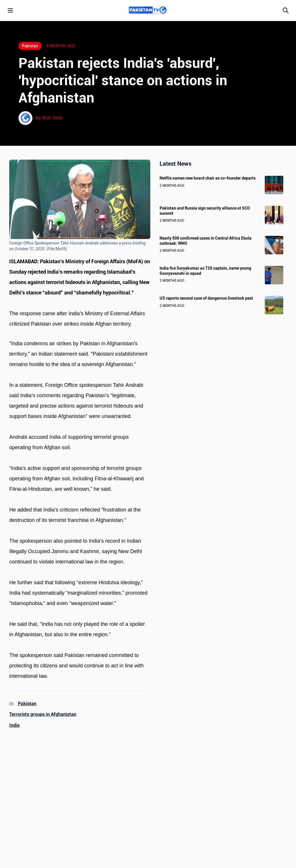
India (14, 725)
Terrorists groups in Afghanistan (43, 714)
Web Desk (52, 118)
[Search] (286, 10)
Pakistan (27, 704)
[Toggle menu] (10, 10)
